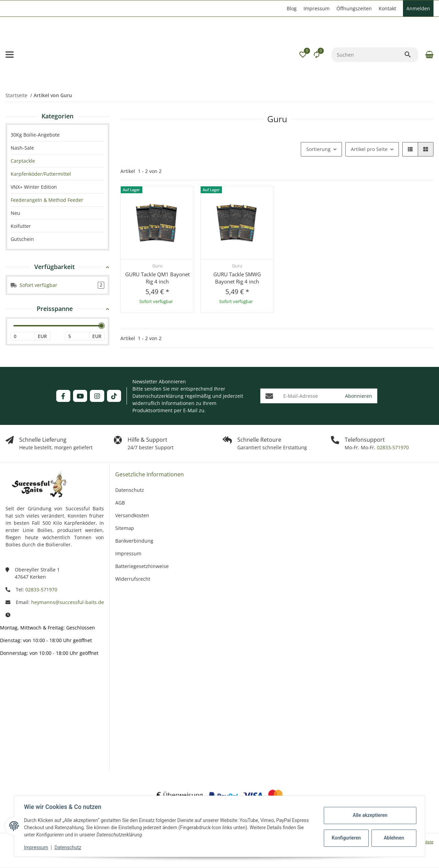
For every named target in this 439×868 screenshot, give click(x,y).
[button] (303, 55)
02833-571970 (392, 447)
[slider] (102, 326)
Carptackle (23, 161)
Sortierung (318, 149)
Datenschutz (69, 847)
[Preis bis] (77, 336)
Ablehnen (393, 838)
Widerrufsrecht (133, 579)
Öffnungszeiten (354, 8)
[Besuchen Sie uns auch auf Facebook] (63, 396)
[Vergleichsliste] (317, 55)
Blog (292, 8)
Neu (15, 213)
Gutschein (22, 239)
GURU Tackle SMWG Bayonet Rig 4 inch (237, 278)
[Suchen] (368, 55)
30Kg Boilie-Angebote (35, 135)
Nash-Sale (22, 148)
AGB (120, 503)
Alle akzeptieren (369, 815)
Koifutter (21, 226)
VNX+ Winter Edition (34, 187)
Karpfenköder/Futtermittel (41, 174)
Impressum (37, 847)
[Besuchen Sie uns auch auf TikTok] (114, 396)
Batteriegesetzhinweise (142, 566)
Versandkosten (132, 515)
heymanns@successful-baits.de (68, 602)
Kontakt (387, 8)
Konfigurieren (346, 838)
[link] (57, 161)
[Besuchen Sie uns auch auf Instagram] (97, 396)
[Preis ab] (23, 336)
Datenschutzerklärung (158, 396)
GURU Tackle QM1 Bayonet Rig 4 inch (157, 278)
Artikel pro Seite (369, 149)
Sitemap (125, 528)
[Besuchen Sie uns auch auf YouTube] (80, 396)
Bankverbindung (134, 541)
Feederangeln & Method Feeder (47, 200)
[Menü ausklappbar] (10, 55)
